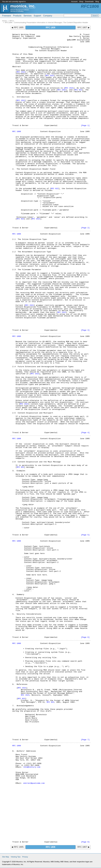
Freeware (7, 16)
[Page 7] (85, 740)
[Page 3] (85, 330)
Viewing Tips (16, 857)
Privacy (25, 857)
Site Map (6, 857)
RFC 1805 (19, 27)
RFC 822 (78, 90)
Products (17, 16)
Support (37, 16)
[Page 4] (85, 433)
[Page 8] (85, 842)
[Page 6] (85, 637)
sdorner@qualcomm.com (34, 783)
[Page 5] (85, 535)
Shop (81, 2)
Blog (97, 2)
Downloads (89, 2)
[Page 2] (85, 228)
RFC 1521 (21, 72)
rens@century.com (32, 767)
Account (74, 2)
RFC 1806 (17, 132)
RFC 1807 (82, 27)
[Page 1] (85, 126)
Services (28, 16)
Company (48, 16)
